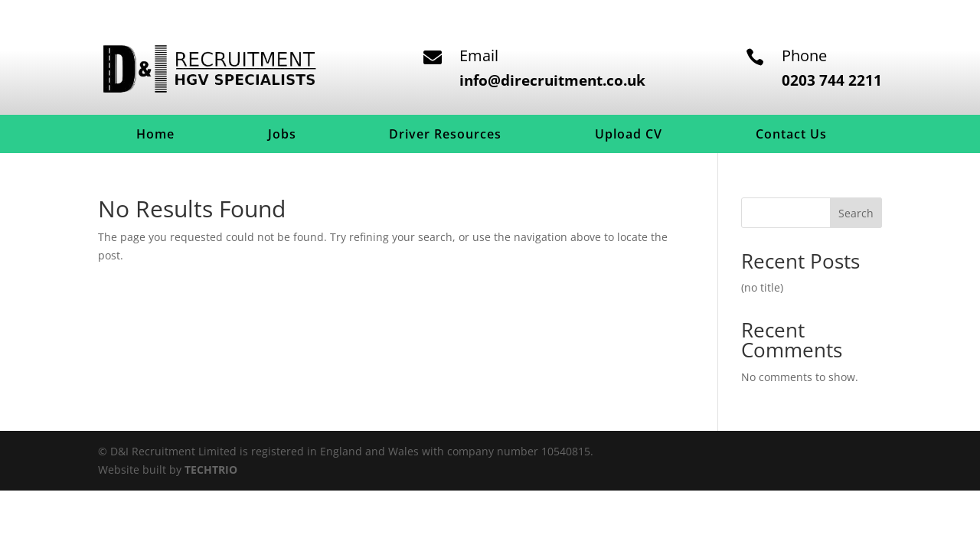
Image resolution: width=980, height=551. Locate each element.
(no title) (762, 287)
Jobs (282, 135)
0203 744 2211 (832, 80)
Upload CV (629, 135)
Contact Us (791, 135)
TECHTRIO (211, 469)
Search (856, 213)
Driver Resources (445, 135)
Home (155, 135)
